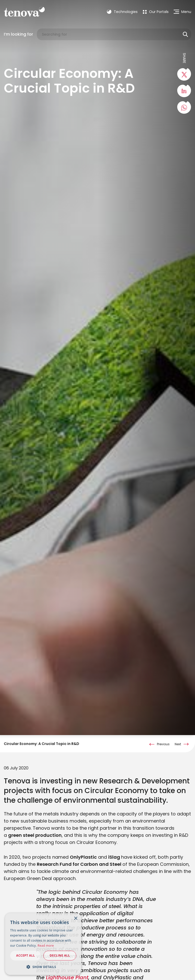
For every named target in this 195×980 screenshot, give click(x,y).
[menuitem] (156, 12)
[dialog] (43, 944)
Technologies (122, 12)
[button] (43, 967)
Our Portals (156, 12)
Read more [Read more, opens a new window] (46, 946)
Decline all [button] (60, 955)
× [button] (76, 919)
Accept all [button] (26, 955)
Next (178, 734)
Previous (163, 734)
